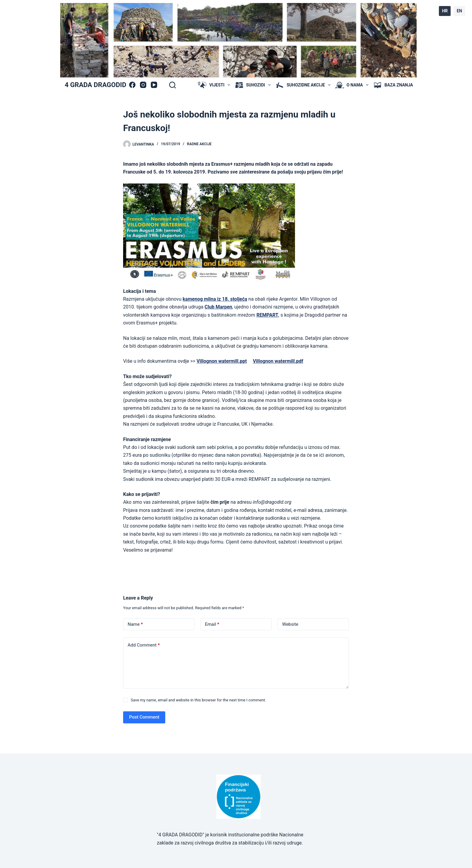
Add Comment (144, 645)
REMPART (267, 315)
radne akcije (199, 144)
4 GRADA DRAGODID (95, 85)
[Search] (172, 85)
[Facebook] (132, 85)
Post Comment (144, 717)
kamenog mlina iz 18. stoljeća (215, 299)
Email (212, 624)
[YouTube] (154, 85)
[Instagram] (143, 85)
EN (459, 11)
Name (135, 624)
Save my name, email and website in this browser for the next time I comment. (198, 700)
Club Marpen (219, 307)
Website (290, 624)
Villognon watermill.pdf (278, 361)
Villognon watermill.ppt (222, 361)
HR (445, 11)
